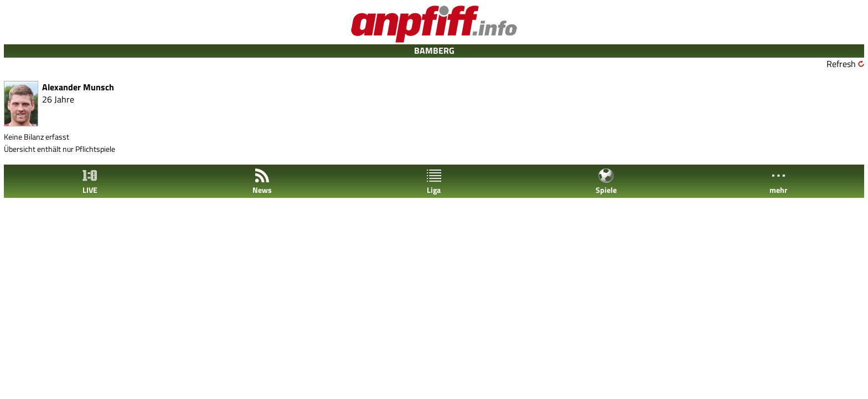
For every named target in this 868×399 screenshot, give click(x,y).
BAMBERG (434, 50)
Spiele (606, 181)
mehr (778, 181)
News (262, 181)
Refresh (841, 64)
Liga (434, 181)
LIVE (90, 181)
